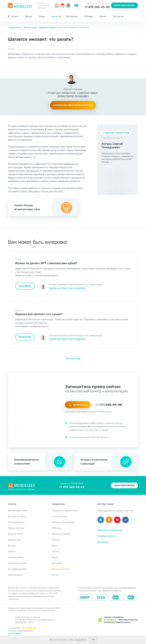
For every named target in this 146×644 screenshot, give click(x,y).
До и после (57, 563)
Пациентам (58, 504)
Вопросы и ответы (48, 28)
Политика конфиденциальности (21, 631)
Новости (56, 540)
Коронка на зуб (15, 534)
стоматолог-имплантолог (116, 133)
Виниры (12, 546)
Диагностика (14, 540)
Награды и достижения (63, 522)
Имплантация (30, 28)
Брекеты (12, 552)
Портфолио (72, 16)
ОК (93, 640)
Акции (57, 16)
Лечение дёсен (15, 575)
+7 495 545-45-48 (97, 7)
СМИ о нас (57, 528)
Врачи (29, 16)
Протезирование (16, 522)
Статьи (55, 575)
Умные (103, 16)
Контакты (118, 16)
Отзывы (89, 16)
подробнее (81, 640)
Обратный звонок (124, 5)
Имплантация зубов (18, 511)
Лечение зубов (15, 557)
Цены (42, 16)
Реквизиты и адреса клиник (65, 511)
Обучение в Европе (61, 534)
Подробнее (25, 286)
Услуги (15, 16)
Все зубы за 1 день (17, 516)
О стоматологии (60, 516)
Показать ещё (73, 358)
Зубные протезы (16, 528)
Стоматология (15, 28)
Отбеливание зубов (17, 563)
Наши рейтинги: (22, 628)
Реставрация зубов (17, 569)
